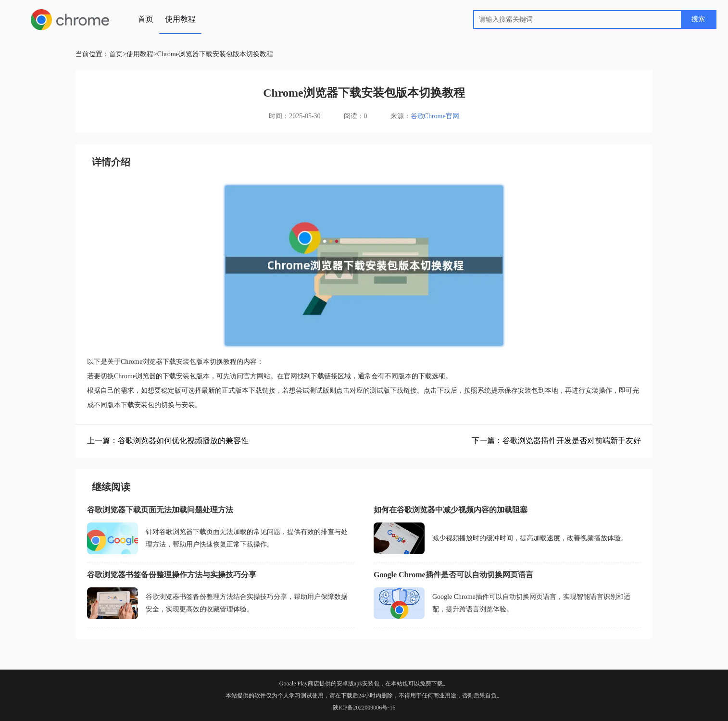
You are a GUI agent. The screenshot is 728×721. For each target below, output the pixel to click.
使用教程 (180, 19)
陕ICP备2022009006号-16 (364, 708)
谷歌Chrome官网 (435, 116)
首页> (118, 54)
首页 (146, 19)
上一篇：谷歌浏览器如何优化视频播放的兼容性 (168, 441)
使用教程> (142, 54)
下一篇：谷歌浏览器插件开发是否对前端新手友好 (556, 441)
